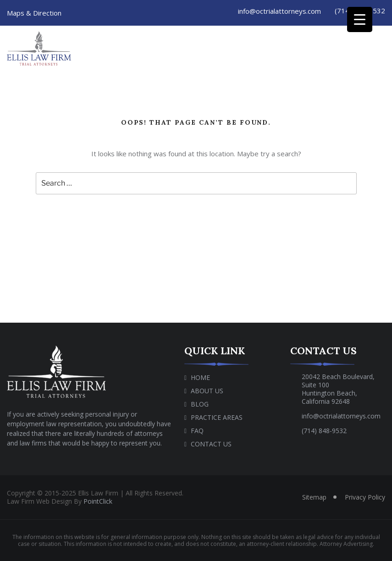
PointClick (98, 501)
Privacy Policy (365, 497)
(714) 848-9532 (324, 431)
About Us (207, 391)
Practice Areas (217, 417)
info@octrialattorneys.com (278, 11)
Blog (200, 404)
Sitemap (314, 497)
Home (200, 377)
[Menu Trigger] (360, 19)
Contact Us (211, 444)
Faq (197, 431)
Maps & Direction (34, 13)
